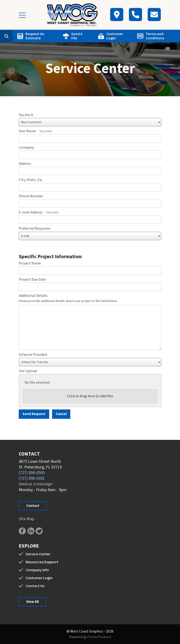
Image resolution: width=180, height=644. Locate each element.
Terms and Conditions (155, 36)
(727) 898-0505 (32, 473)
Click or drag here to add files (90, 396)
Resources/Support (42, 562)
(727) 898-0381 (32, 478)
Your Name (28, 131)
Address (25, 164)
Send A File (77, 36)
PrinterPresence (99, 637)
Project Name (30, 263)
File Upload (28, 371)
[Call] (135, 15)
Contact (33, 506)
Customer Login (115, 36)
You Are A (26, 115)
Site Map (26, 519)
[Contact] (154, 15)
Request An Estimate (35, 36)
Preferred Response (35, 228)
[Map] (117, 15)
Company (26, 147)
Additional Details (33, 296)
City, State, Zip (30, 180)
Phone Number (31, 196)
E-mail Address (31, 212)
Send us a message (36, 484)
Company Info (37, 570)
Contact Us (35, 586)
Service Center (38, 554)
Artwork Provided (33, 355)
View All (32, 602)
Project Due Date (32, 280)
